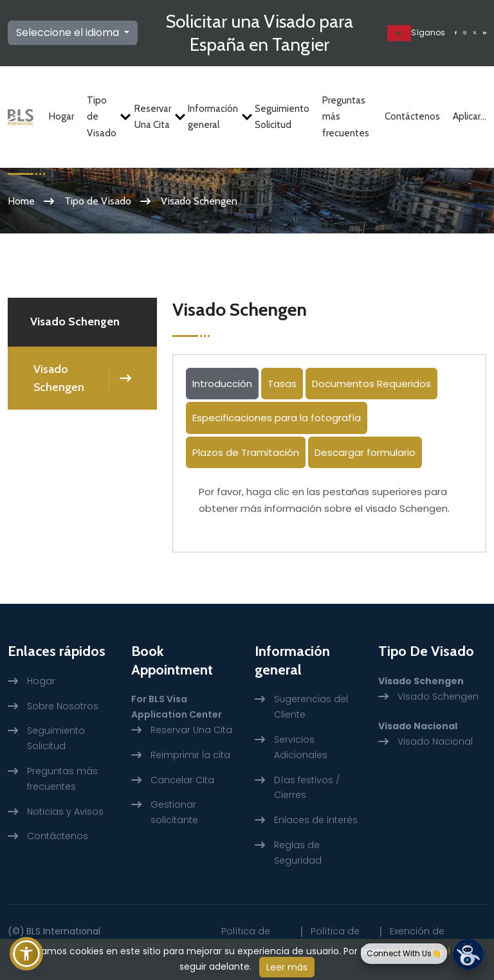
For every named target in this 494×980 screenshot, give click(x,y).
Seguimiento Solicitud (282, 117)
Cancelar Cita (182, 780)
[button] (26, 954)
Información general (215, 117)
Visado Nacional (435, 741)
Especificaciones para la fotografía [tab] (277, 418)
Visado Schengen (59, 378)
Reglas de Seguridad (298, 853)
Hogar (61, 116)
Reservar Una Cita (155, 117)
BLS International (63, 931)
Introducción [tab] (222, 384)
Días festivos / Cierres (307, 788)
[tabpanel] (329, 505)
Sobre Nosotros (63, 706)
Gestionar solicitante (174, 812)
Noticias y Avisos (65, 812)
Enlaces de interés (316, 820)
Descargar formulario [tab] (365, 452)
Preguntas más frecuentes (346, 117)
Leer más (287, 967)
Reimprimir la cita (190, 755)
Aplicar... (470, 116)
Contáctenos (412, 116)
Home (21, 201)
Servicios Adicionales (301, 747)
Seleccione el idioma (69, 32)
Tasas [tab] (282, 384)
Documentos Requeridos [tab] (371, 384)
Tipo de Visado (104, 117)
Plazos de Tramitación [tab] (246, 452)
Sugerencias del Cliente (311, 707)
